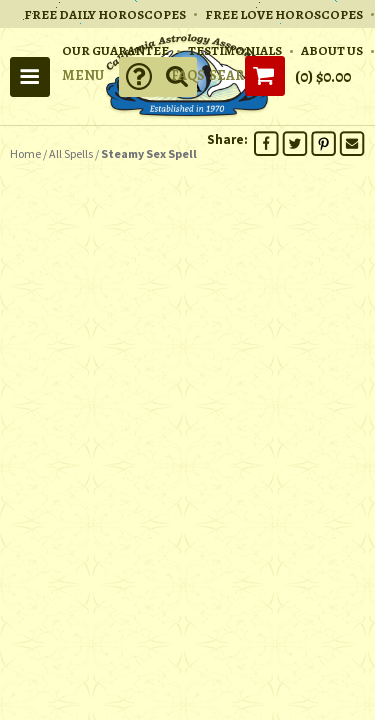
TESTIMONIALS (235, 50)
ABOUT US (332, 50)
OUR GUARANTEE (115, 50)
